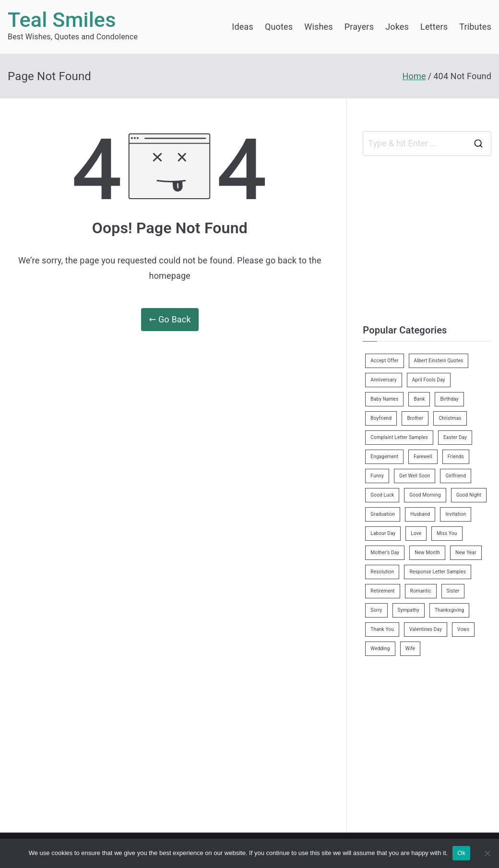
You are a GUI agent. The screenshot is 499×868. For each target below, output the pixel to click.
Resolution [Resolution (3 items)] (382, 572)
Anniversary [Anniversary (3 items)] (383, 380)
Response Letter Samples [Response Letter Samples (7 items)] (438, 572)
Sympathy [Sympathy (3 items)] (409, 610)
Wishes (318, 27)
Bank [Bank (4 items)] (419, 399)
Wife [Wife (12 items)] (410, 648)
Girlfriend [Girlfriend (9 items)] (456, 476)
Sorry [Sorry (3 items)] (376, 610)
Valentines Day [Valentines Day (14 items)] (426, 629)
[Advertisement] (431, 238)
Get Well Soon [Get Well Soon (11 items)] (415, 476)
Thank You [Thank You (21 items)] (382, 629)
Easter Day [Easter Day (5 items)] (455, 437)
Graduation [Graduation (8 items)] (383, 514)
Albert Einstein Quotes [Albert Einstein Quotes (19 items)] (439, 361)
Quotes (279, 27)
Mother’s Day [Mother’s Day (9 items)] (385, 553)
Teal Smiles (62, 20)
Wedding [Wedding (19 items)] (380, 648)
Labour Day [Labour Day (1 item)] (383, 533)
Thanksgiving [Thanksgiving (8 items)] (449, 610)
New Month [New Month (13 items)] (427, 553)
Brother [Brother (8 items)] (415, 418)
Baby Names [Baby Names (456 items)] (384, 399)
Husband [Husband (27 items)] (420, 514)
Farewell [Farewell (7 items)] (423, 457)
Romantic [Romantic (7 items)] (421, 591)
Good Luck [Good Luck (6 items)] (382, 495)
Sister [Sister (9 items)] (453, 591)
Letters (434, 27)
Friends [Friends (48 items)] (456, 457)
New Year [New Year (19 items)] (466, 553)
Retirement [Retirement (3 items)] (382, 591)
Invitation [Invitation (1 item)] (456, 514)
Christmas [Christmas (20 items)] (450, 418)
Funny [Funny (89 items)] (377, 476)
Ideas (243, 27)
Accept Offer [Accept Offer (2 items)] (384, 361)
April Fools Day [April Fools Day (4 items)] (429, 380)
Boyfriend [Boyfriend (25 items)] (381, 418)
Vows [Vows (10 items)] (463, 629)
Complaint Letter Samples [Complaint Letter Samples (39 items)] (399, 437)
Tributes (475, 27)
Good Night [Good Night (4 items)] (469, 495)
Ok (461, 853)
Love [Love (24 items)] (416, 533)
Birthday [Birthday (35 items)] (449, 399)
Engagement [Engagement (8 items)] (384, 457)
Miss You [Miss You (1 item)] (447, 533)
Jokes (397, 27)
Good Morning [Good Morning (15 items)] (425, 495)
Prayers (359, 27)
